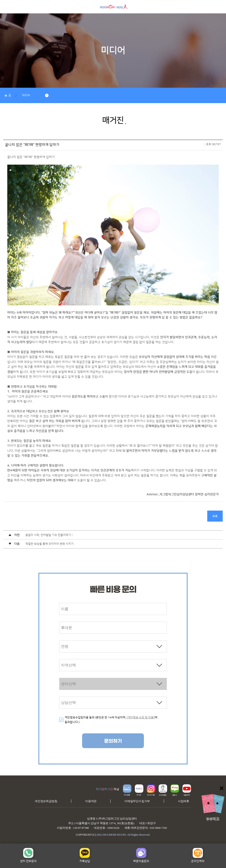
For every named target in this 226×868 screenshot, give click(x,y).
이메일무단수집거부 (137, 801)
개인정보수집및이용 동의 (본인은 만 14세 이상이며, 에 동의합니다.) (111, 720)
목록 (215, 516)
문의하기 (113, 741)
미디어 (26, 95)
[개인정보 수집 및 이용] (141, 717)
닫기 (222, 788)
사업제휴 (184, 801)
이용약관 (91, 801)
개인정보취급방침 (46, 801)
